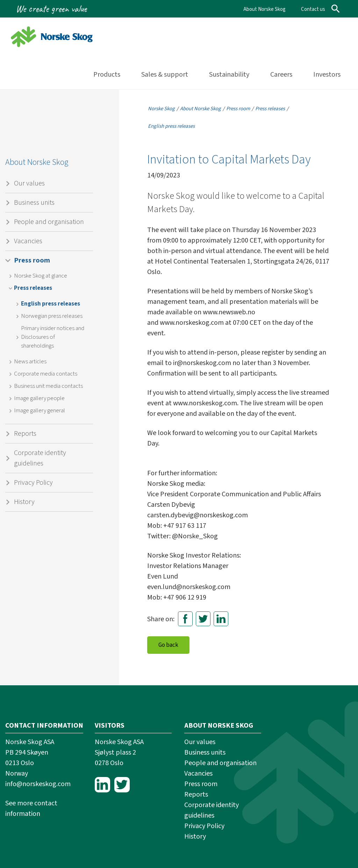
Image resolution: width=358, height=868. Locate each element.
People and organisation (49, 222)
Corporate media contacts (46, 374)
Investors (327, 75)
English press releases (51, 304)
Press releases (33, 288)
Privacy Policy (33, 483)
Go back (168, 645)
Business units (34, 203)
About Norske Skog (264, 9)
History (24, 502)
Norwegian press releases (52, 316)
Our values (29, 183)
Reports (25, 434)
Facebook (185, 619)
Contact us (313, 9)
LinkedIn (221, 619)
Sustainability (229, 75)
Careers (281, 75)
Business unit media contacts (48, 386)
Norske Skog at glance (41, 276)
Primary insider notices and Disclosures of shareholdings (53, 337)
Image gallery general (40, 411)
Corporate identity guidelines (40, 458)
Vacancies (28, 241)
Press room (32, 260)
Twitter (203, 619)
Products (107, 75)
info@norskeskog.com (38, 784)
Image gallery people (39, 398)
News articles (30, 362)
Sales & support (165, 75)
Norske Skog (161, 109)
